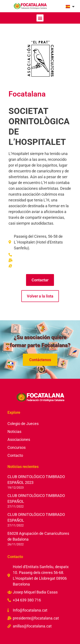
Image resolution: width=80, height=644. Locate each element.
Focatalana (27, 94)
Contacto (15, 455)
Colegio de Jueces (23, 424)
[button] (40, 18)
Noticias (14, 432)
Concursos (17, 447)
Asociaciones (19, 439)
